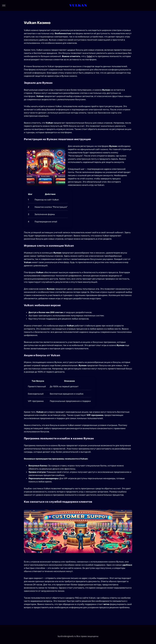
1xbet (90, 56)
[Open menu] (4, 5)
